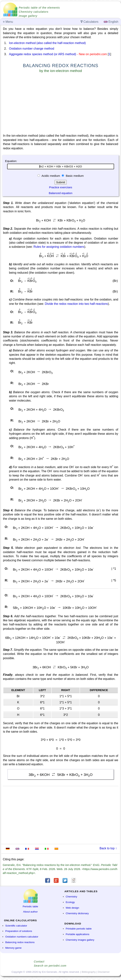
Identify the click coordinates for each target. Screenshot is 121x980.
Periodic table (30, 906)
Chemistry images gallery (80, 940)
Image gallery (28, 16)
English (111, 22)
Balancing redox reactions (20, 942)
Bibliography (89, 972)
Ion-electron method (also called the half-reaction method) (47, 43)
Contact (39, 962)
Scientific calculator (16, 926)
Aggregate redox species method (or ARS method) (43, 54)
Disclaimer (104, 972)
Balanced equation (61, 193)
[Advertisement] (61, 104)
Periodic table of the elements (39, 8)
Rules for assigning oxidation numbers (59, 247)
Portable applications (78, 934)
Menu (8, 22)
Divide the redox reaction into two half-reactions (76, 304)
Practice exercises (61, 187)
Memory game (13, 948)
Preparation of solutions (19, 931)
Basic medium (74, 176)
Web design (72, 908)
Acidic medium (51, 176)
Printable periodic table (79, 929)
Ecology (70, 902)
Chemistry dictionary (77, 913)
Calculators (89, 22)
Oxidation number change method (32, 49)
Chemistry (71, 897)
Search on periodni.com (50, 966)
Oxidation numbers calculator (22, 937)
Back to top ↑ (108, 848)
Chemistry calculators (34, 12)
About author (30, 912)
